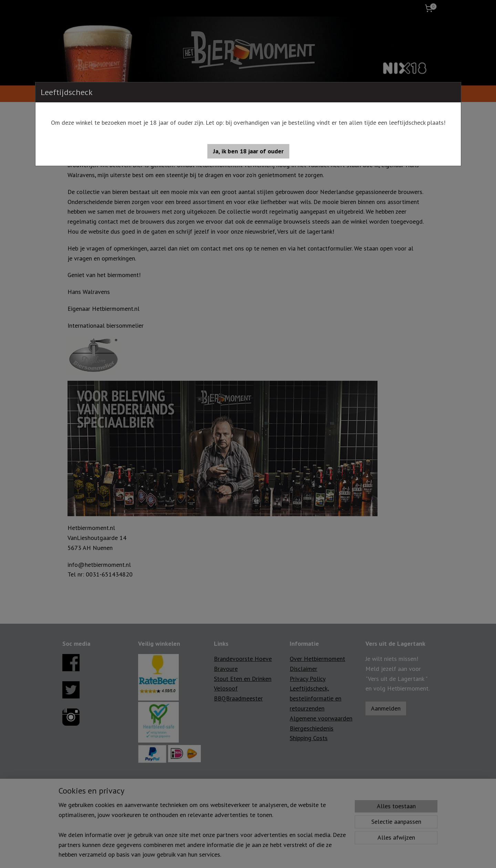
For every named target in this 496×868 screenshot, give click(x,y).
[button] (248, 151)
